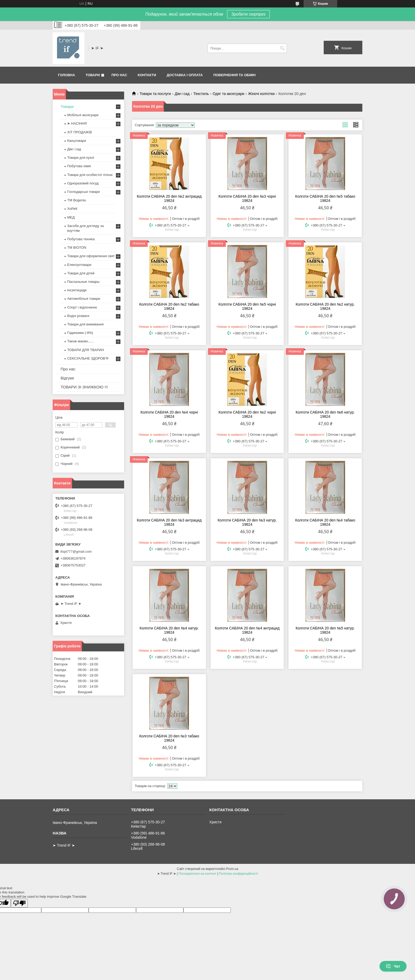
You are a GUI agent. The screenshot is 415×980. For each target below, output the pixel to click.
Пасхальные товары (83, 282)
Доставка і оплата (185, 75)
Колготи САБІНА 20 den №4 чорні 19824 (169, 414)
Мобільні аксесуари (83, 115)
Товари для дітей (81, 273)
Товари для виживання (85, 324)
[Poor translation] (19, 903)
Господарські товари (84, 192)
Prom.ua (232, 869)
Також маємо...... (80, 341)
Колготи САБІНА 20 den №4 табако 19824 (325, 522)
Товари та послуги (155, 94)
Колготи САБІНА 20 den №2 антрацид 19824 (169, 198)
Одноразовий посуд (83, 183)
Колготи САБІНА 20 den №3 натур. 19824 (247, 522)
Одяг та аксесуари (229, 94)
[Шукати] (282, 48)
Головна (66, 75)
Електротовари (79, 265)
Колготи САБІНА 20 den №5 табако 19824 (325, 198)
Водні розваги (78, 316)
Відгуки (67, 378)
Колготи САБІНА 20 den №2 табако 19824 (169, 306)
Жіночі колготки (261, 94)
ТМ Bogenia (76, 200)
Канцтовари (77, 141)
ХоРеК (72, 209)
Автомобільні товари (84, 299)
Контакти (147, 75)
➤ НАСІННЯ (77, 123)
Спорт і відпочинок (82, 307)
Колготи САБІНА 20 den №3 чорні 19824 (247, 198)
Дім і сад (182, 94)
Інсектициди (77, 290)
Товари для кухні (81, 158)
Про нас (119, 75)
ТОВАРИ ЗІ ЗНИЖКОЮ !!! (84, 387)
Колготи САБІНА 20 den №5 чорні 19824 (247, 306)
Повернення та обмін (234, 75)
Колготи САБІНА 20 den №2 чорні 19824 (247, 414)
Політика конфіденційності (238, 874)
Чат (393, 966)
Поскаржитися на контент (197, 874)
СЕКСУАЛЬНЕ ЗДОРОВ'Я (88, 358)
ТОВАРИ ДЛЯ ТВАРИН (86, 350)
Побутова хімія (79, 166)
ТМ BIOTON (77, 248)
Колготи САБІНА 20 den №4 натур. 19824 (169, 630)
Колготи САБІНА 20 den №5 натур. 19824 (325, 630)
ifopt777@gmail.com (76, 552)
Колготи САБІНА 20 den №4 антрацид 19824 (247, 630)
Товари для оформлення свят (91, 256)
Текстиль (201, 94)
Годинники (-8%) (80, 333)
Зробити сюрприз (248, 14)
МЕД (71, 217)
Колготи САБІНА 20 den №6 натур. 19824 (325, 414)
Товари (93, 75)
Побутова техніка (81, 239)
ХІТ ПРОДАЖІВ (80, 132)
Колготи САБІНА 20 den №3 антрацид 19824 (169, 522)
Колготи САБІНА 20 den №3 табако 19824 (169, 738)
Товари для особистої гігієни (90, 175)
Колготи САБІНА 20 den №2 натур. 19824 (325, 306)
